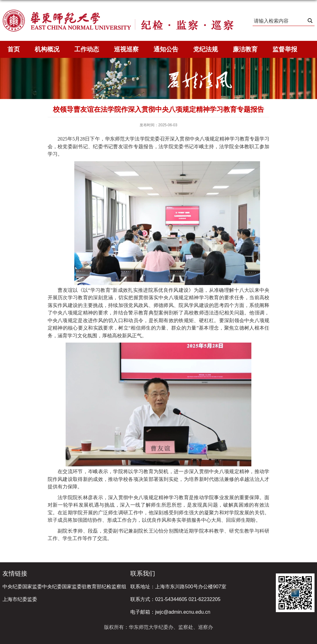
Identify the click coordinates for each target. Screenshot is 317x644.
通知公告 (166, 49)
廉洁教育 (245, 49)
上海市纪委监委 (20, 599)
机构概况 (47, 49)
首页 (14, 49)
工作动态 (87, 49)
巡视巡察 (126, 49)
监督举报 (285, 49)
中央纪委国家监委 (22, 587)
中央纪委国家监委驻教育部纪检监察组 (84, 587)
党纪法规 (206, 49)
